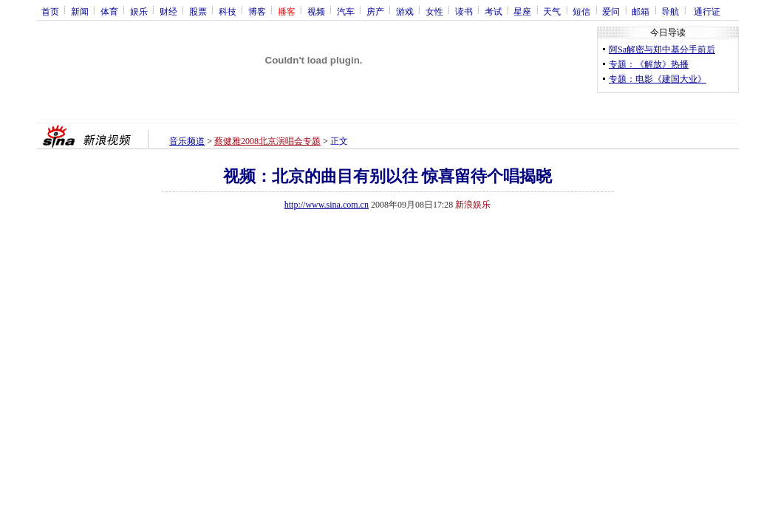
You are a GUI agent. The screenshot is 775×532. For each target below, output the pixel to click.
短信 (581, 11)
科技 (228, 11)
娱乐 (139, 11)
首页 (50, 11)
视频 (316, 11)
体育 (109, 11)
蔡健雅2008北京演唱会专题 (267, 141)
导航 (670, 11)
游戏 (405, 11)
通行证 (707, 11)
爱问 (611, 11)
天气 (552, 11)
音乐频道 (187, 141)
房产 (375, 11)
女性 (434, 11)
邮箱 (641, 11)
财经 (168, 11)
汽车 (346, 11)
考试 (494, 11)
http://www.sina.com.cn (327, 205)
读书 (464, 11)
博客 (257, 11)
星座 (522, 11)
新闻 (80, 11)
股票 (198, 11)
